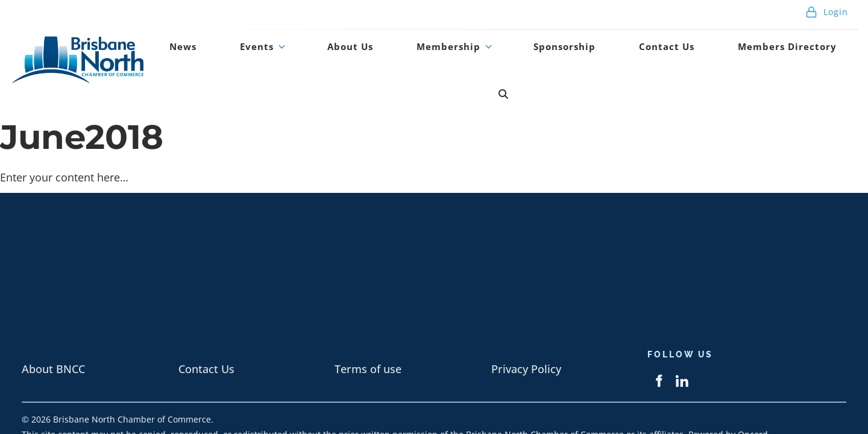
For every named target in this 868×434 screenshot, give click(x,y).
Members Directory (768, 56)
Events (324, 56)
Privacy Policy (526, 329)
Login (827, 18)
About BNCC (53, 329)
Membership (477, 56)
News (272, 56)
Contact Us (662, 56)
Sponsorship (577, 56)
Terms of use (368, 329)
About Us (397, 56)
